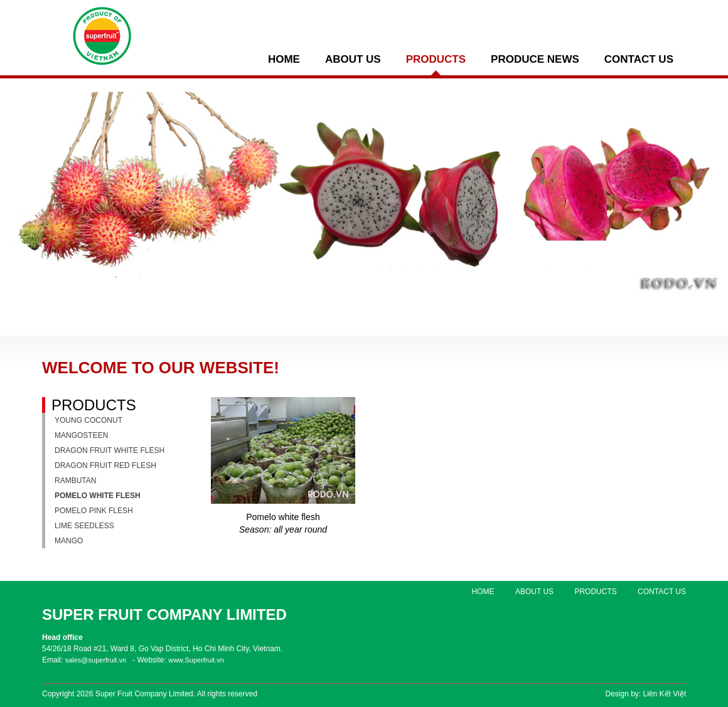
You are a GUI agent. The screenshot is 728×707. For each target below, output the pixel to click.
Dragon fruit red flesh (105, 465)
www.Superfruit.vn (196, 660)
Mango (69, 541)
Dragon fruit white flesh (110, 450)
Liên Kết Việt (665, 694)
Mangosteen (81, 435)
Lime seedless (84, 526)
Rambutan (75, 481)
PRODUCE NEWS (535, 60)
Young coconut (88, 420)
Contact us (639, 60)
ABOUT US (353, 60)
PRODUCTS (436, 60)
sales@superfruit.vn (96, 660)
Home (284, 60)
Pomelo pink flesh (94, 511)
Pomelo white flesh (98, 496)
